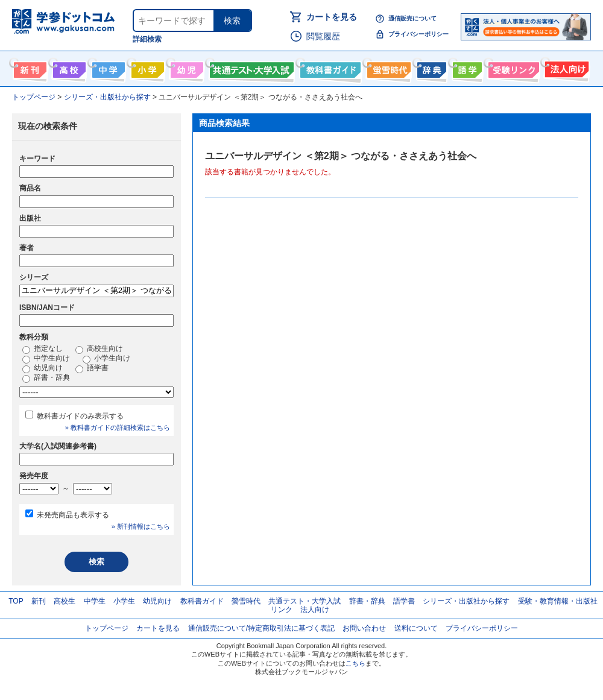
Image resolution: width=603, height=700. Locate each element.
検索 (232, 20)
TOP (16, 601)
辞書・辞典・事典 (430, 68)
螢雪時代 (387, 68)
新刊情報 (29, 68)
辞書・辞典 (46, 378)
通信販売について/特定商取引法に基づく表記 (261, 628)
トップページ (107, 628)
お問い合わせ (364, 628)
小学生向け (146, 68)
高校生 (65, 601)
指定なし (43, 349)
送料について (416, 628)
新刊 (39, 601)
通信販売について (412, 18)
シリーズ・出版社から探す (466, 601)
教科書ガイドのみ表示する (80, 416)
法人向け (565, 68)
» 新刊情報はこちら (141, 526)
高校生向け (68, 68)
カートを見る (332, 17)
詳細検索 (147, 39)
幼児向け (185, 68)
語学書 (466, 68)
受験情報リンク (512, 68)
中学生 (95, 601)
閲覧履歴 (323, 36)
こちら (355, 663)
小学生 (124, 601)
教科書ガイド (329, 68)
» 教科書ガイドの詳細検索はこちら (118, 427)
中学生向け (107, 68)
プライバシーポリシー (418, 34)
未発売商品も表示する (73, 515)
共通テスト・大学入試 (250, 68)
